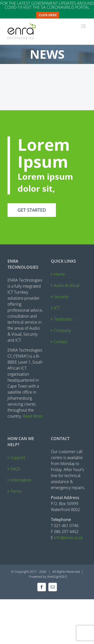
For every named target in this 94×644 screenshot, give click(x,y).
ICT (57, 304)
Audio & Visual (67, 282)
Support (18, 454)
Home (59, 271)
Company (62, 327)
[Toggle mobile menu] (84, 23)
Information (21, 477)
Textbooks (63, 316)
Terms (16, 488)
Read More (33, 413)
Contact (61, 338)
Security (61, 293)
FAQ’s (15, 465)
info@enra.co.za (68, 534)
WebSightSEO (57, 573)
